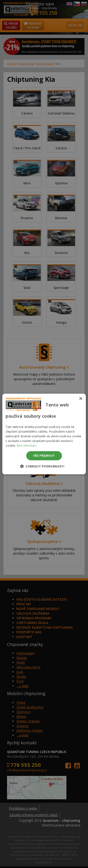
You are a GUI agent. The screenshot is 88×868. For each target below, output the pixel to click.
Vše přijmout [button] (44, 456)
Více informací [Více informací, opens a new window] (27, 445)
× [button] (81, 399)
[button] (44, 466)
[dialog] (44, 434)
